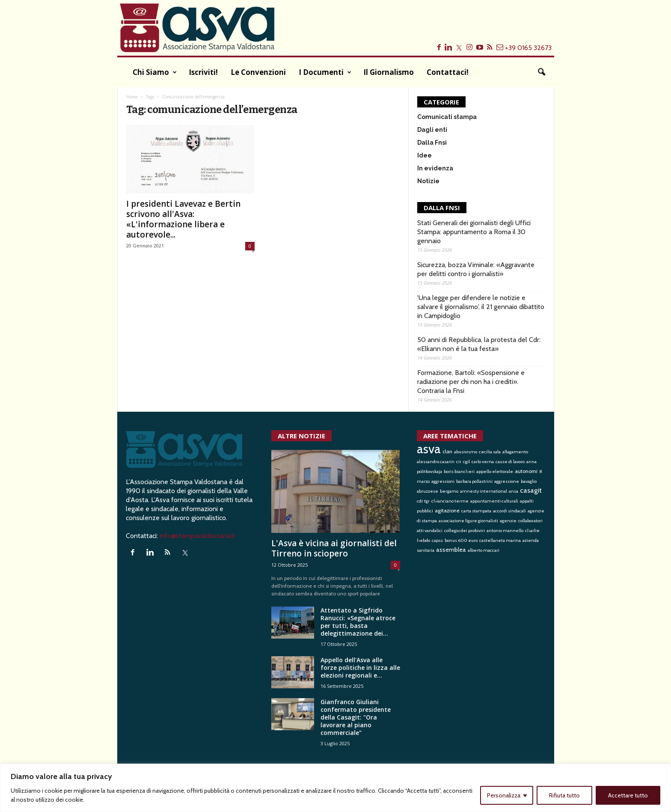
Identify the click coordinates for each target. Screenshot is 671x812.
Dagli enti (432, 130)
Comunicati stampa (447, 117)
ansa (514, 491)
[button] (541, 72)
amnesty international (484, 491)
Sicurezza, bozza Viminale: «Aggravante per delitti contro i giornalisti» (476, 269)
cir (459, 462)
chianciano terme (450, 501)
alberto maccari (484, 550)
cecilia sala (490, 452)
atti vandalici (430, 531)
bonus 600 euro (461, 540)
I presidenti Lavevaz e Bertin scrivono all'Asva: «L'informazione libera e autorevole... (183, 219)
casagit (531, 490)
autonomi (526, 471)
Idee (425, 155)
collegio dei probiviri (465, 531)
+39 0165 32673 (528, 48)
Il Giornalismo (389, 72)
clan (447, 451)
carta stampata (476, 511)
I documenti (325, 72)
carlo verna (483, 462)
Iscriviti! (203, 72)
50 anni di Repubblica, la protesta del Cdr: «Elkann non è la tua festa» (479, 344)
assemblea (451, 550)
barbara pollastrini (474, 481)
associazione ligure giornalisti (468, 521)
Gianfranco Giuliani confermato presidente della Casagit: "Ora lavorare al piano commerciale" (356, 717)
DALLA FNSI (442, 208)
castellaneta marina (500, 540)
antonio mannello (505, 531)
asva (429, 449)
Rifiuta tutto (564, 795)
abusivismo (466, 452)
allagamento (515, 452)
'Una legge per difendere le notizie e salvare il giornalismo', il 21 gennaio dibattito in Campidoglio (481, 307)
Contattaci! (448, 72)
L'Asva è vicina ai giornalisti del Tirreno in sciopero (334, 548)
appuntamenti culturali (494, 501)
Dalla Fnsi (432, 143)
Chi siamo (155, 72)
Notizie (428, 181)
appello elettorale (495, 471)
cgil (466, 462)
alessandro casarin (436, 462)
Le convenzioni (258, 72)
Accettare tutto (628, 795)
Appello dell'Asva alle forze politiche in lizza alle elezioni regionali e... (360, 668)
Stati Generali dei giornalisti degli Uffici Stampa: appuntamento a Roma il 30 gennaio (474, 232)
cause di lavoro (510, 462)
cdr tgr (423, 501)
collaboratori (530, 521)
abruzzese (428, 491)
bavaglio (529, 481)
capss (437, 540)
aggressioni (443, 481)
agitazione (447, 510)
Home (132, 97)
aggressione (507, 481)
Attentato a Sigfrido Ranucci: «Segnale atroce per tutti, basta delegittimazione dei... (358, 622)
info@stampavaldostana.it (197, 536)
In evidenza (435, 168)
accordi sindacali (509, 511)
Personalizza (504, 795)
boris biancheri (459, 471)
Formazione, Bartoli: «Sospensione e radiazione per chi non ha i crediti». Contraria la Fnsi (471, 382)
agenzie (508, 521)
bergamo (449, 491)
